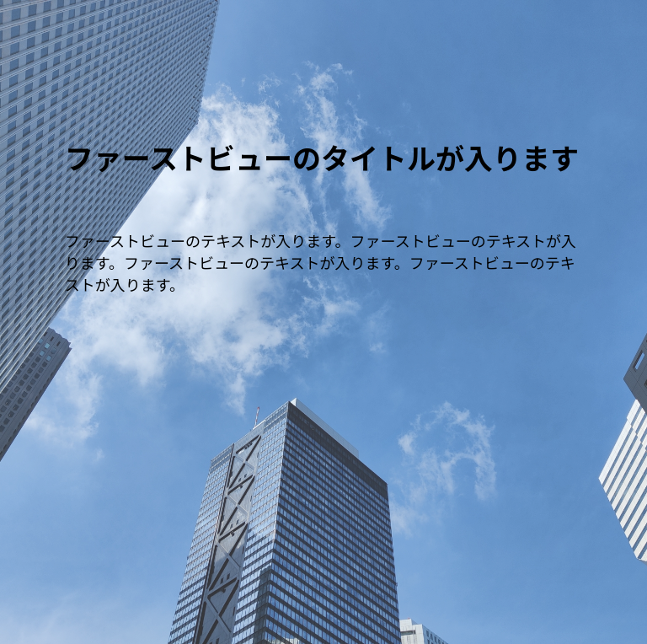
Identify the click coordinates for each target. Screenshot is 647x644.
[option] (323, 322)
